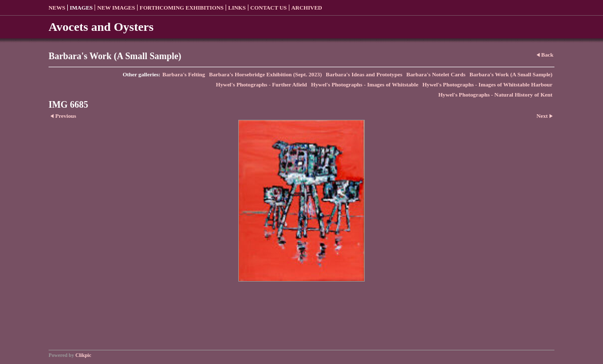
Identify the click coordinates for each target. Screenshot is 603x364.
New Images (116, 8)
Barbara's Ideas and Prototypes (364, 74)
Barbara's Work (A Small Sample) (511, 74)
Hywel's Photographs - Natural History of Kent (495, 95)
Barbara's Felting (184, 74)
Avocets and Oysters (101, 27)
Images (81, 8)
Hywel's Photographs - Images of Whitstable (365, 84)
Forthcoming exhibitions (182, 8)
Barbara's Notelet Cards (436, 74)
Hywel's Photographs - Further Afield (262, 84)
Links (237, 8)
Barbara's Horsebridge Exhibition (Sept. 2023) (265, 74)
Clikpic (83, 355)
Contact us (269, 8)
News (57, 8)
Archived (307, 8)
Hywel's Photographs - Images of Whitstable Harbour (487, 84)
